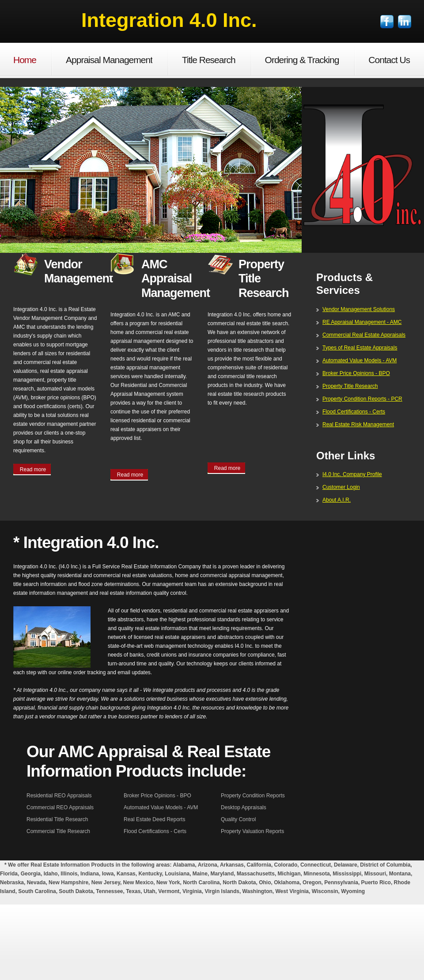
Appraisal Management (109, 60)
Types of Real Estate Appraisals (360, 348)
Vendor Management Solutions (359, 309)
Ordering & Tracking (302, 60)
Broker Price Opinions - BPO (356, 373)
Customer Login (341, 487)
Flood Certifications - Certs (354, 412)
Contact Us (389, 60)
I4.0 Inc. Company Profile (352, 474)
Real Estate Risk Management (358, 424)
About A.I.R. (337, 500)
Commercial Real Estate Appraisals (364, 335)
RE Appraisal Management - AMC (362, 322)
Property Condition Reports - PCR (362, 399)
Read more (33, 469)
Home (25, 60)
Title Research (209, 60)
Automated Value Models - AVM (360, 360)
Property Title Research (350, 386)
